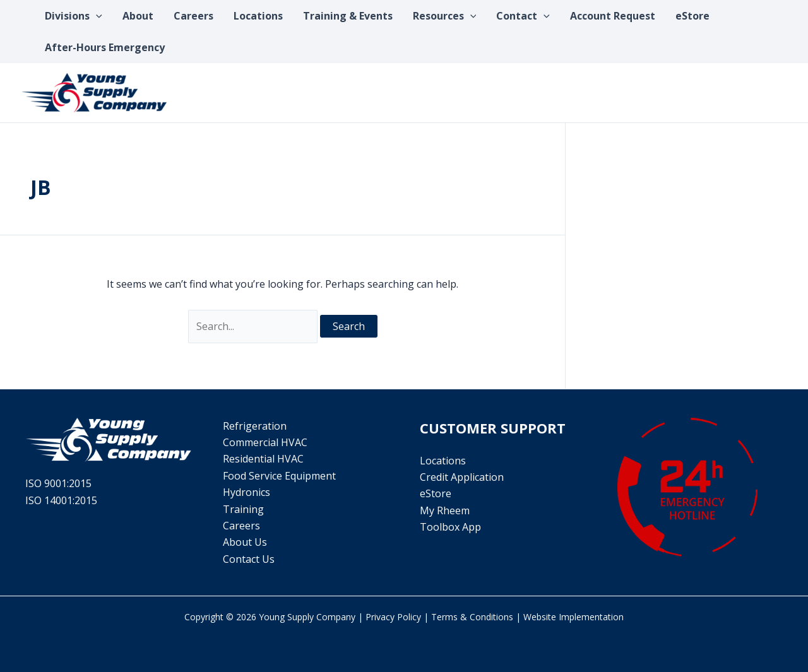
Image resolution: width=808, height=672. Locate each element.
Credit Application (462, 477)
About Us (245, 542)
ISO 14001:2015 (61, 500)
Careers (241, 526)
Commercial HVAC (265, 442)
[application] (96, 16)
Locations (443, 461)
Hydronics (247, 492)
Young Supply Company (307, 617)
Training (243, 509)
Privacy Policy (393, 617)
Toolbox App (450, 527)
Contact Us (249, 559)
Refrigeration (255, 426)
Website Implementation (573, 617)
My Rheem (445, 510)
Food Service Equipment (279, 476)
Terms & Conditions (472, 617)
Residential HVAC (263, 459)
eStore (436, 493)
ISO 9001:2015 (58, 483)
